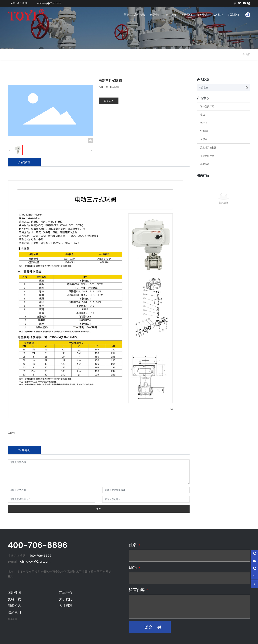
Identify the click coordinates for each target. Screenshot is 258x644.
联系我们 (234, 15)
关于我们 (187, 15)
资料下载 (171, 15)
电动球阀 (115, 87)
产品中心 (155, 15)
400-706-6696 (20, 3)
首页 (126, 15)
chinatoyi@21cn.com (49, 3)
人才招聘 (218, 15)
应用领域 (140, 15)
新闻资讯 (202, 15)
